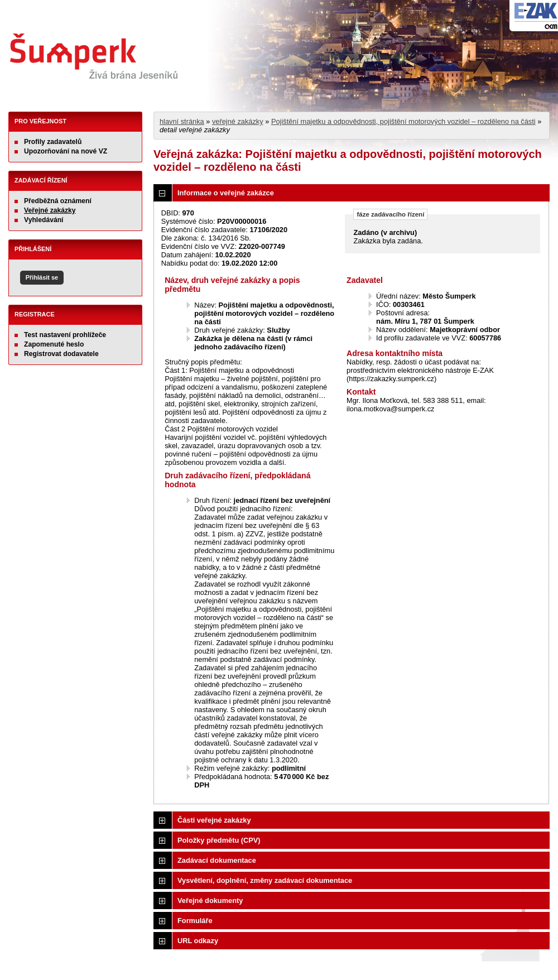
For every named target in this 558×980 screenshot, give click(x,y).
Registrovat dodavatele (61, 354)
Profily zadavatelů (53, 142)
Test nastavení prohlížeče (65, 335)
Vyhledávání (44, 220)
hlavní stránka (182, 121)
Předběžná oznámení (58, 201)
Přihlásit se (42, 277)
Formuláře (195, 921)
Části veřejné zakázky (214, 820)
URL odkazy (198, 941)
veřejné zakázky (238, 121)
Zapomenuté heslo (54, 344)
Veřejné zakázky (50, 210)
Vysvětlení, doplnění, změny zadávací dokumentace (265, 880)
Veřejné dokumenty (210, 900)
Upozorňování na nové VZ (66, 151)
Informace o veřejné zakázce (226, 193)
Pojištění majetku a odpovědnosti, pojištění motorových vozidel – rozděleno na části (403, 121)
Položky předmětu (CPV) (219, 840)
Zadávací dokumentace (217, 860)
